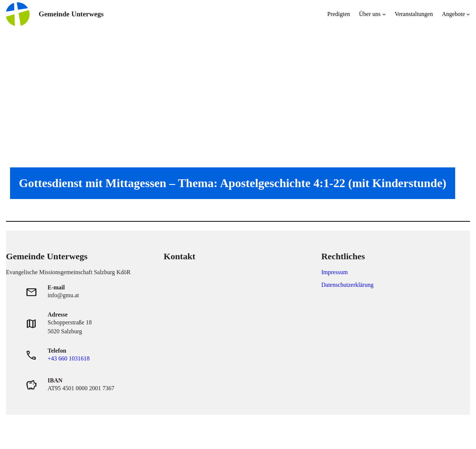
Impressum (335, 272)
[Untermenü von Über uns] (384, 14)
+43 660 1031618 (69, 358)
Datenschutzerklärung (347, 285)
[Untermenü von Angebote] (468, 14)
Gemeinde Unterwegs (71, 14)
